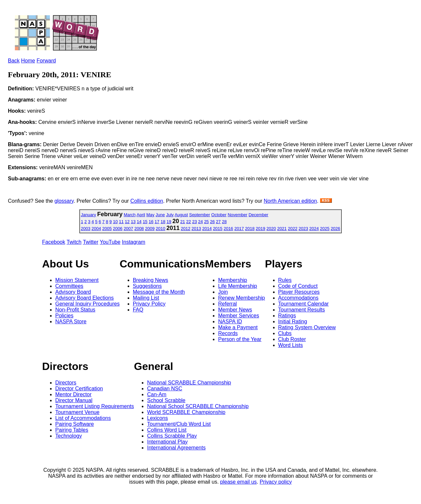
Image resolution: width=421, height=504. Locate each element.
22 (188, 222)
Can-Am (157, 394)
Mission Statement (77, 280)
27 (218, 222)
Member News (235, 310)
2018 (250, 229)
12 (127, 222)
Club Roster (292, 339)
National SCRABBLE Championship (189, 383)
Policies (64, 316)
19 (169, 222)
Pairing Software (74, 424)
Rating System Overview (307, 327)
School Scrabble (166, 400)
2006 (118, 229)
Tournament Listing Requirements (95, 406)
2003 (86, 229)
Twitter (91, 242)
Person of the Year (240, 339)
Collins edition (147, 201)
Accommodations (298, 298)
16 (151, 222)
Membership (233, 280)
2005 (107, 229)
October (219, 215)
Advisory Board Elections (85, 298)
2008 (139, 229)
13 (133, 222)
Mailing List (146, 298)
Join (223, 292)
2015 (218, 229)
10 (115, 222)
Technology (69, 436)
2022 (293, 229)
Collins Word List (167, 430)
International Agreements (176, 448)
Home (28, 61)
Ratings (287, 316)
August (181, 215)
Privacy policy (276, 482)
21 (183, 222)
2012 (186, 229)
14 (139, 222)
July (170, 215)
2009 (150, 229)
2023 (303, 229)
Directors (66, 383)
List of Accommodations (83, 418)
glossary (64, 201)
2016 (228, 229)
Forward (46, 61)
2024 (314, 229)
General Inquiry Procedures (87, 304)
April (141, 215)
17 (157, 222)
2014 (207, 229)
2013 (196, 229)
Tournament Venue (77, 412)
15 (145, 222)
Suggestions (147, 286)
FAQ (138, 310)
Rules (285, 280)
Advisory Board (73, 292)
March (130, 215)
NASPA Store (71, 321)
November (237, 215)
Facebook (54, 242)
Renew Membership (241, 298)
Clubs (285, 333)
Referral (227, 304)
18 (163, 222)
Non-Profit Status (75, 310)
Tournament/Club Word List (179, 424)
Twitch (74, 242)
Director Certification (79, 389)
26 (212, 222)
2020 (271, 229)
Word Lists (291, 345)
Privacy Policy (149, 304)
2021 (282, 229)
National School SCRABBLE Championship (198, 406)
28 (224, 222)
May (150, 215)
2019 (261, 229)
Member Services (238, 316)
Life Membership (237, 286)
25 (206, 222)
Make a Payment (238, 327)
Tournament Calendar (304, 304)
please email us (238, 482)
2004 (96, 229)
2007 (128, 229)
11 (121, 222)
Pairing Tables (72, 430)
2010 (161, 229)
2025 (325, 229)
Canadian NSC (165, 389)
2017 (239, 229)
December (259, 215)
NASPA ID (230, 321)
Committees (69, 286)
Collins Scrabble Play (172, 436)
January (88, 215)
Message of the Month (159, 292)
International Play (167, 442)
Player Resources (299, 292)
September (200, 215)
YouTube (110, 242)
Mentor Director (73, 394)
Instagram (134, 242)
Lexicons (157, 418)
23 (194, 222)
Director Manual (74, 400)
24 (200, 222)
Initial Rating (293, 321)
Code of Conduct (298, 286)
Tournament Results (302, 310)
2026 (335, 229)
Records (228, 333)
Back (14, 61)
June (160, 215)
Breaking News (151, 280)
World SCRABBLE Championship (186, 412)
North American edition (290, 201)
